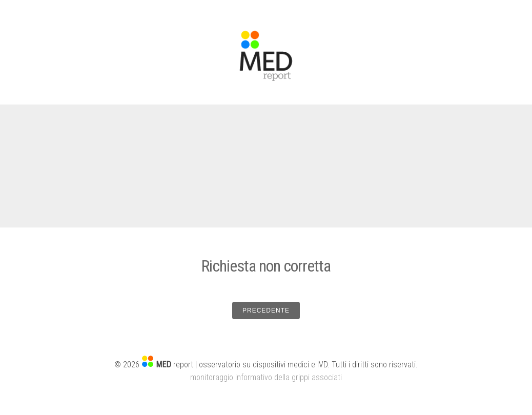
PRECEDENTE (266, 310)
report (175, 365)
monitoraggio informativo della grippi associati (266, 377)
